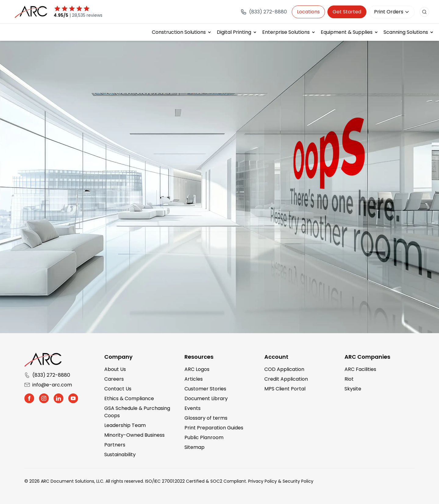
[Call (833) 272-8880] (264, 12)
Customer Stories (205, 389)
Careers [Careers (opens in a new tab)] (114, 379)
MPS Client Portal (285, 389)
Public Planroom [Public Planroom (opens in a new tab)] (204, 437)
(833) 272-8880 (47, 375)
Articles (194, 379)
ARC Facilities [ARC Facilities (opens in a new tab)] (360, 369)
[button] (29, 398)
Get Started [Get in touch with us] (347, 12)
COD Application (284, 369)
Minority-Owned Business (134, 435)
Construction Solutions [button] (179, 32)
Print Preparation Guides (214, 428)
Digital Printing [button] (234, 32)
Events (193, 408)
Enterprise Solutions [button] (286, 32)
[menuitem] (182, 32)
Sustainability (120, 455)
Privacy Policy (262, 481)
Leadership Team (125, 425)
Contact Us (118, 389)
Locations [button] (308, 12)
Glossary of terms (206, 418)
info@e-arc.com (48, 385)
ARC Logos (197, 369)
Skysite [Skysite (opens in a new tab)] (353, 389)
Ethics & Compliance (129, 398)
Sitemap (195, 447)
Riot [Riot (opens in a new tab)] (349, 379)
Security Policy (298, 481)
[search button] (424, 12)
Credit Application (286, 379)
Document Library (206, 398)
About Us (115, 369)
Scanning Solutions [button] (406, 32)
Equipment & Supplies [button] (347, 32)
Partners (115, 445)
